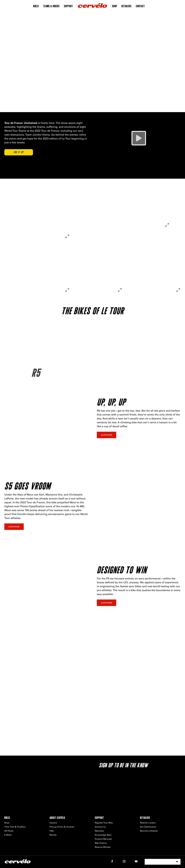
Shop (115, 6)
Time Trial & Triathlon (15, 827)
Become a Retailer (149, 831)
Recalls (53, 835)
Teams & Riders (51, 6)
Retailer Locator (148, 823)
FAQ (52, 831)
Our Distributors (148, 827)
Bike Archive (101, 843)
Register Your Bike (104, 823)
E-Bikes (8, 835)
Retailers (127, 6)
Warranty (99, 831)
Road (7, 823)
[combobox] (163, 862)
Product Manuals (103, 839)
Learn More (107, 435)
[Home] (92, 6)
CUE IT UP (19, 152)
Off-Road (9, 831)
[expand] (67, 236)
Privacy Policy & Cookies (62, 827)
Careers (53, 823)
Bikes (36, 6)
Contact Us (100, 827)
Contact (140, 6)
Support (68, 6)
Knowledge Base (103, 835)
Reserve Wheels (103, 847)
